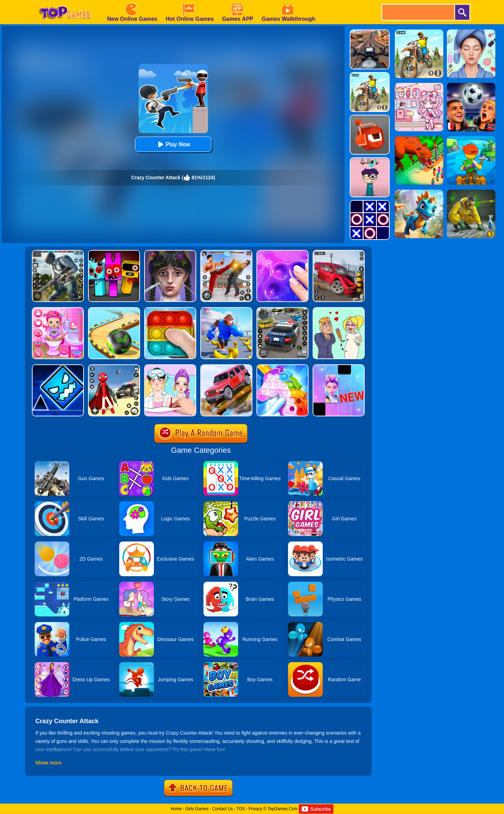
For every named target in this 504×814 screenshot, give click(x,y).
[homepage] (65, 2)
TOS (241, 809)
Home (176, 809)
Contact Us (222, 809)
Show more (48, 763)
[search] (418, 12)
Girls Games (197, 809)
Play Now (173, 144)
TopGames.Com (283, 809)
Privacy (255, 809)
